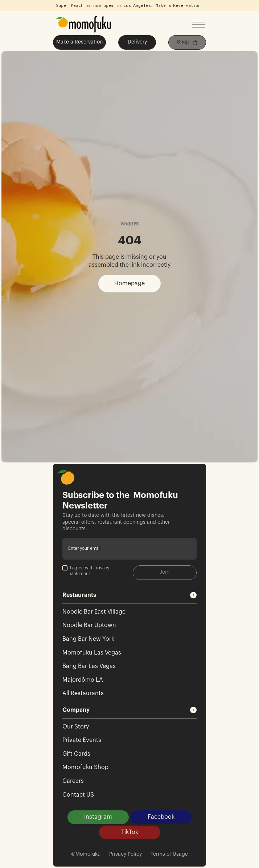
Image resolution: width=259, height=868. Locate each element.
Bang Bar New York (88, 639)
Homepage (129, 283)
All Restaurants (83, 693)
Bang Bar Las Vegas (89, 666)
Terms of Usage (169, 854)
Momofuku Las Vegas (92, 653)
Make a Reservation (79, 42)
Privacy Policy (126, 854)
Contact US (78, 795)
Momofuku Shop (85, 767)
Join (165, 572)
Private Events (82, 740)
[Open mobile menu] (199, 25)
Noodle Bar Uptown (89, 625)
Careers (73, 781)
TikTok (130, 832)
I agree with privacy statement (86, 571)
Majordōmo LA (83, 680)
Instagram (98, 817)
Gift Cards (76, 754)
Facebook (161, 817)
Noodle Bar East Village (94, 612)
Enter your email (84, 548)
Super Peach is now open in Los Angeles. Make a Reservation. (129, 5)
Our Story (76, 727)
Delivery (137, 42)
